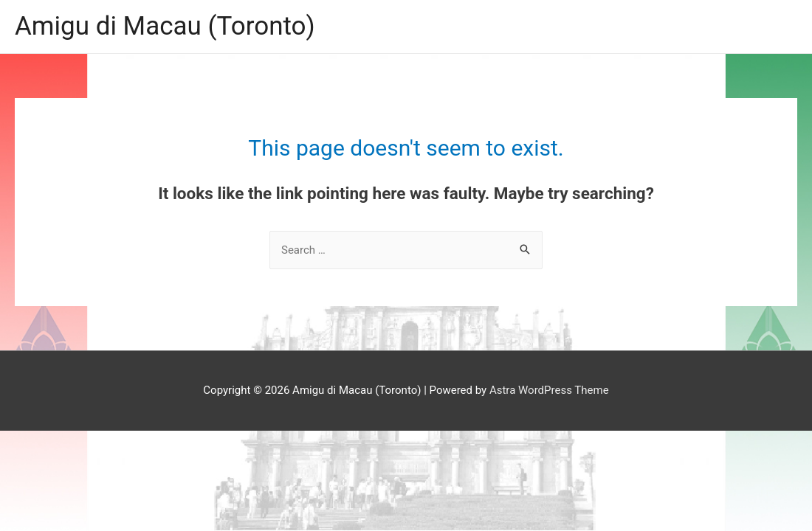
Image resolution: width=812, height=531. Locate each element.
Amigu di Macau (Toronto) (165, 26)
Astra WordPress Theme (549, 390)
